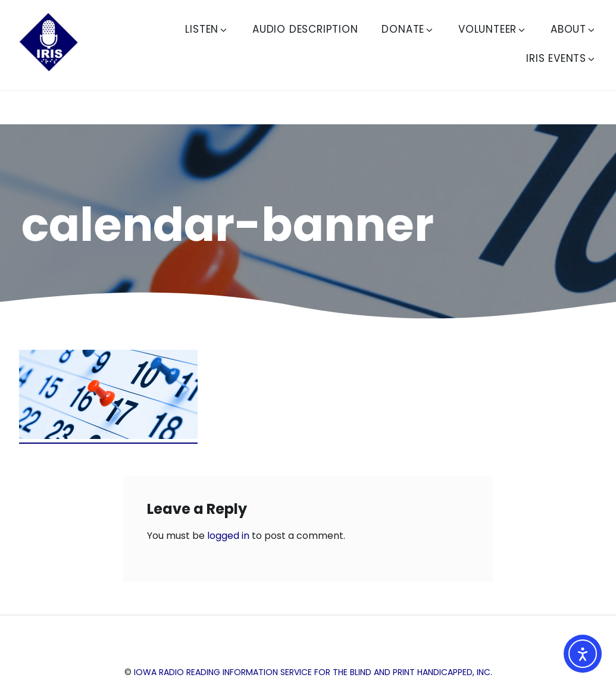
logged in (228, 536)
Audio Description (305, 29)
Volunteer (493, 29)
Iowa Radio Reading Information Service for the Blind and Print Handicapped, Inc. (313, 672)
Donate (408, 29)
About (573, 29)
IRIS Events (561, 58)
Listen (207, 29)
